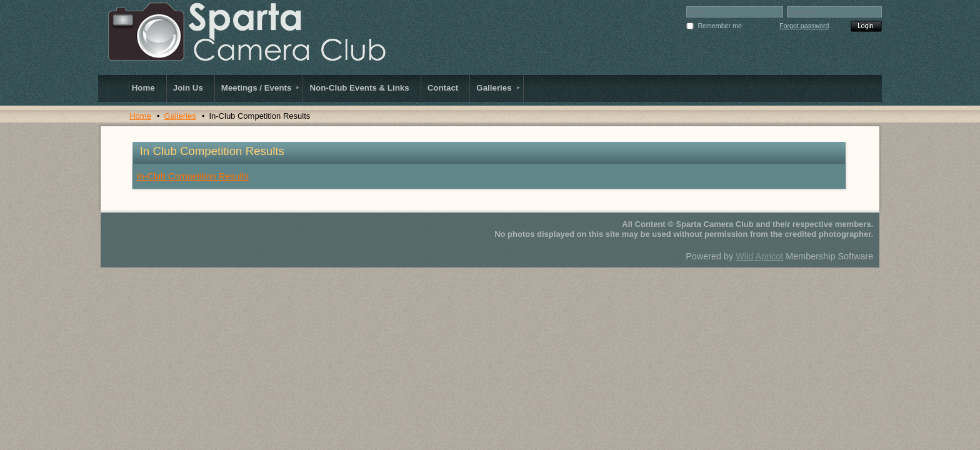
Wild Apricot (759, 256)
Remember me (719, 26)
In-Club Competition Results (193, 176)
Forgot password (804, 26)
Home (140, 116)
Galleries (180, 116)
